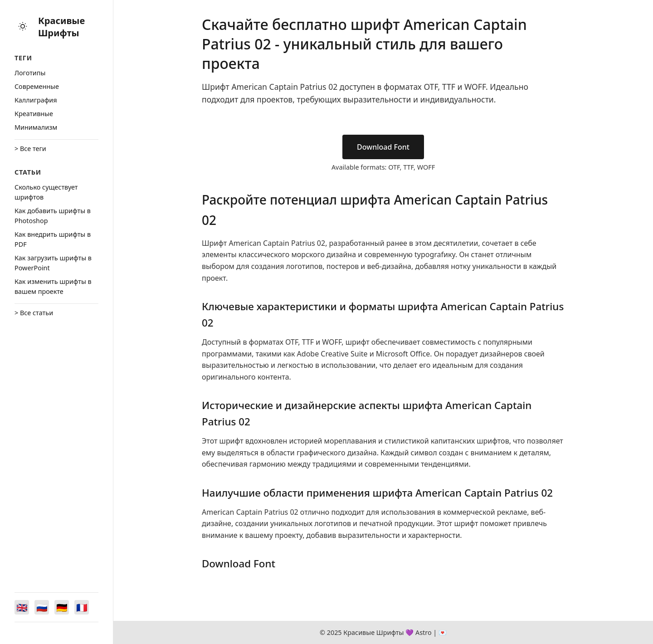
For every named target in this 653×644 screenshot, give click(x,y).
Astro (424, 632)
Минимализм (36, 127)
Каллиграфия (36, 100)
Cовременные (37, 86)
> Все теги (30, 149)
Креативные (34, 114)
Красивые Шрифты (61, 27)
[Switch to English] (22, 607)
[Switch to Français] (82, 607)
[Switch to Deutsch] (62, 607)
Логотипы (30, 73)
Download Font (383, 147)
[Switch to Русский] (42, 607)
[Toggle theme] (23, 27)
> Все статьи (34, 313)
